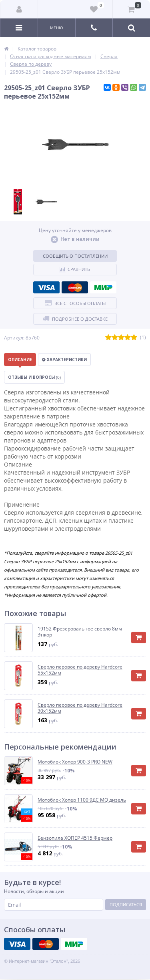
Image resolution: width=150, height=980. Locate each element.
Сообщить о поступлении (75, 256)
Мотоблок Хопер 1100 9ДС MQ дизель (82, 800)
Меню (57, 28)
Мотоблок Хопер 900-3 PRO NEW (75, 762)
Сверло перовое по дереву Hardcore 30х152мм (80, 708)
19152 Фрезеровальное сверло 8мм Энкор (80, 632)
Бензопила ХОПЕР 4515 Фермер (75, 838)
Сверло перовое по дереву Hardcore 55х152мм (80, 670)
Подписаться (126, 904)
